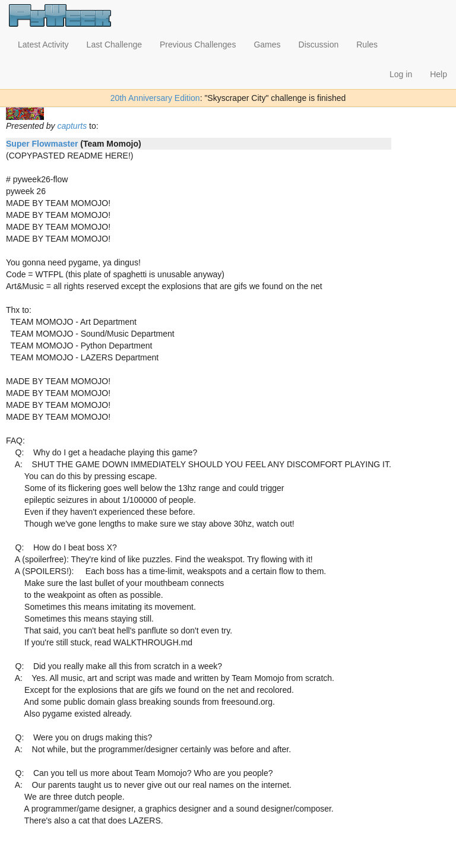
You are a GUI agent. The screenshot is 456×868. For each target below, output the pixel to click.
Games (267, 45)
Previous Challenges (198, 45)
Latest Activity (43, 45)
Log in (401, 74)
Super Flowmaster (42, 144)
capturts (72, 126)
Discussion (319, 45)
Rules (367, 45)
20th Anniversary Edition (155, 98)
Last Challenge (114, 45)
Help (438, 74)
